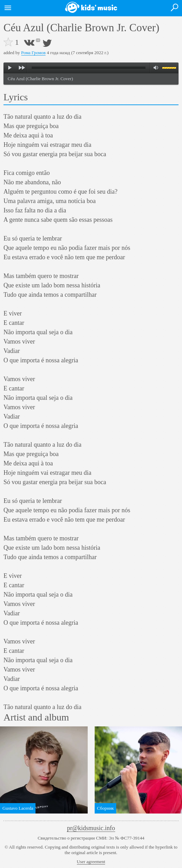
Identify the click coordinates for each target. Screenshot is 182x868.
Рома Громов (34, 53)
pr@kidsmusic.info (91, 828)
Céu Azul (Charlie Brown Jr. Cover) (40, 79)
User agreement (91, 862)
